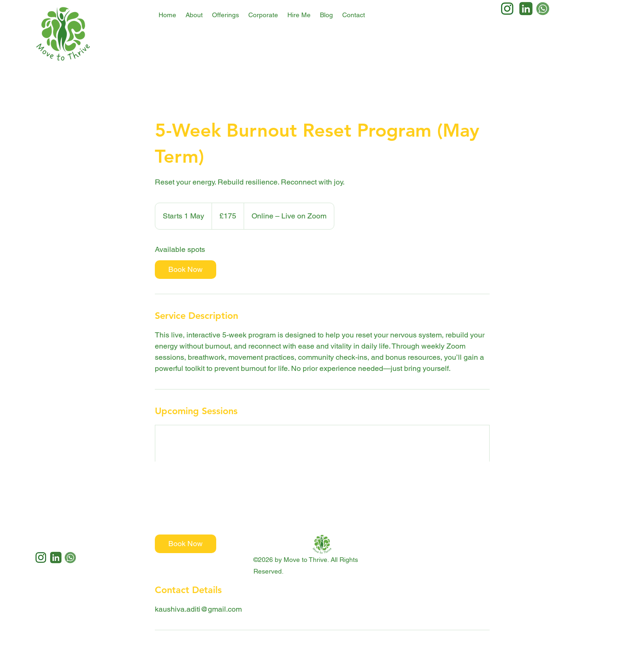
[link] (186, 270)
